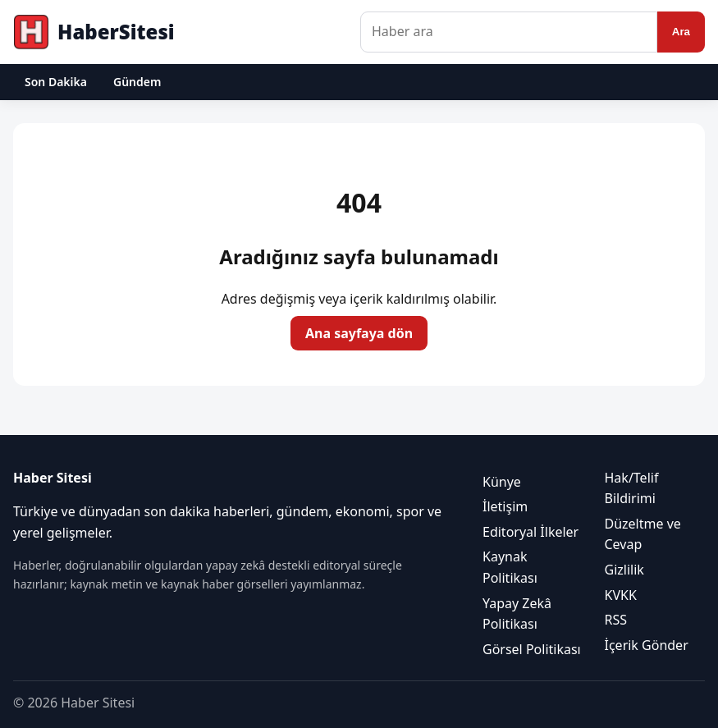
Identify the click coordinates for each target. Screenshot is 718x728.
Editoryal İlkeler (530, 532)
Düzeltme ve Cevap (643, 534)
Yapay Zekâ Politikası (517, 614)
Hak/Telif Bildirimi (632, 488)
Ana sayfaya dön (359, 333)
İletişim (505, 506)
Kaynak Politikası (510, 567)
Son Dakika (56, 82)
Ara (681, 32)
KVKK (621, 595)
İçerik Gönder (647, 645)
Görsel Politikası (532, 649)
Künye (502, 482)
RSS (616, 620)
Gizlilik (624, 570)
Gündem (137, 82)
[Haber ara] (509, 32)
